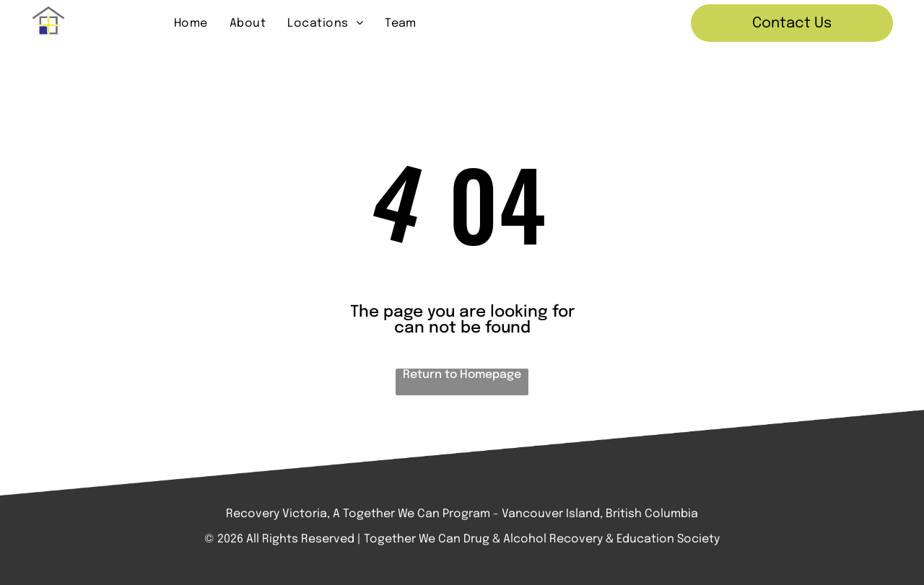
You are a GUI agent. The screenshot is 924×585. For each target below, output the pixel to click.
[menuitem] (191, 23)
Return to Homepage (462, 375)
